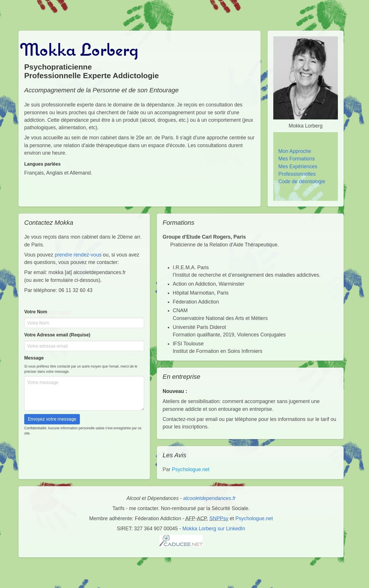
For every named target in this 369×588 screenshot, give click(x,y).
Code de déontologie (302, 181)
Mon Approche (295, 151)
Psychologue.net (254, 518)
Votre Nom (36, 312)
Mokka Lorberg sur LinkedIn (214, 529)
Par (186, 469)
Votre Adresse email (57, 335)
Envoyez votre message (52, 419)
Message (34, 358)
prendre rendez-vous (78, 255)
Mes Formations (297, 159)
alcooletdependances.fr (209, 498)
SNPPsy (219, 518)
